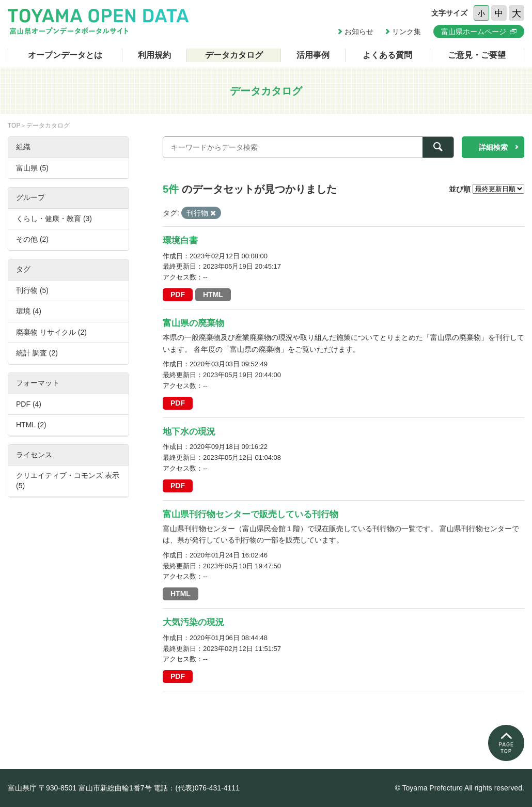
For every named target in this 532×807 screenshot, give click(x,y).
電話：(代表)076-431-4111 (197, 788)
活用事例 (313, 55)
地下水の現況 (189, 432)
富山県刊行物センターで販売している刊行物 (251, 514)
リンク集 (406, 32)
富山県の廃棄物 (193, 323)
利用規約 (154, 55)
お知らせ (359, 32)
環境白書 (180, 240)
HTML (213, 294)
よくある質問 (387, 55)
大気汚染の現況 (193, 622)
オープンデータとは (65, 55)
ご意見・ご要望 (477, 55)
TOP (14, 126)
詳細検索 (493, 147)
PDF (178, 294)
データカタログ (234, 55)
